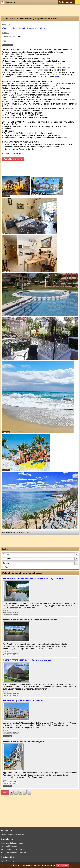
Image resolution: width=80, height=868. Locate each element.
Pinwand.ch (8, 2)
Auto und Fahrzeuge (10, 846)
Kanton (6, 563)
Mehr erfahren (48, 865)
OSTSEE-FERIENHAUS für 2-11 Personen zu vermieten (28, 660)
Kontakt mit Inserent (13, 159)
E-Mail (56, 77)
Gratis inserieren (67, 2)
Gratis (7, 567)
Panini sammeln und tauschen (14, 852)
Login (78, 2)
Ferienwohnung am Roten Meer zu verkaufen (24, 701)
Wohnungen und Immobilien (13, 849)
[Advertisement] (40, 10)
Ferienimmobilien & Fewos (36, 28)
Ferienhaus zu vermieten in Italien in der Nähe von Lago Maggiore (33, 578)
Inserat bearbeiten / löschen (13, 834)
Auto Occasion (7, 861)
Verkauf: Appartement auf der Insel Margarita (24, 741)
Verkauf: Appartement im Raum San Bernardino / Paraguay (30, 619)
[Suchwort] (40, 554)
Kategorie (7, 559)
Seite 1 (5, 792)
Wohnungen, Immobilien (12, 28)
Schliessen (63, 865)
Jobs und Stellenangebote (12, 843)
